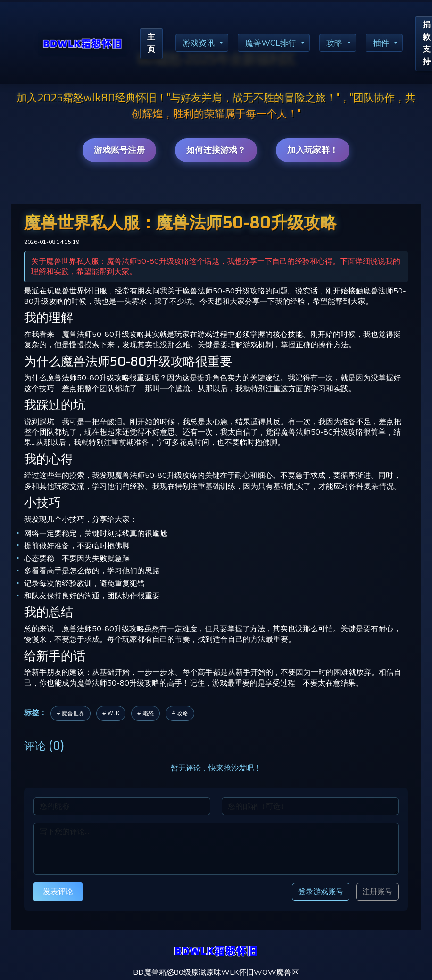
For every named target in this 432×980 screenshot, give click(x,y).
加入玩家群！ (313, 150)
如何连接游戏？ (216, 150)
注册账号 (377, 892)
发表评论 (58, 892)
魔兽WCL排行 (275, 44)
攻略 (341, 44)
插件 (388, 44)
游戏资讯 (201, 44)
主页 (152, 44)
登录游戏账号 (321, 892)
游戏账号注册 (119, 150)
